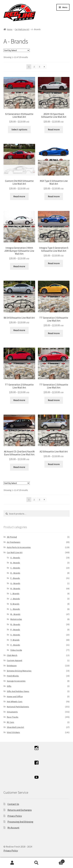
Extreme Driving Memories (19, 671)
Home (10, 29)
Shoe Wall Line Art (15, 727)
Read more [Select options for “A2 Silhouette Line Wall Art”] (54, 464)
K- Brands (15, 604)
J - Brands (15, 599)
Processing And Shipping (20, 822)
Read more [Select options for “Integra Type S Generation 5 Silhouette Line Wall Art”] (54, 263)
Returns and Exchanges (20, 810)
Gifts (9, 686)
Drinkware (12, 666)
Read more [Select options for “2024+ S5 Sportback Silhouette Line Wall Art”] (54, 129)
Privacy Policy (15, 816)
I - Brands (15, 594)
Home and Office (15, 696)
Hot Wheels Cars (15, 701)
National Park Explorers (18, 707)
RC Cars (10, 722)
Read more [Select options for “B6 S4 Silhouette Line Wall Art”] (19, 330)
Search (36, 863)
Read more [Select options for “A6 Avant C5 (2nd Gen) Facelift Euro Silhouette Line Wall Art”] (19, 467)
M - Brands (15, 614)
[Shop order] (17, 50)
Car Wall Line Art (22, 29)
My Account (13, 828)
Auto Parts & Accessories (19, 547)
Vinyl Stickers (13, 732)
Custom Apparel (15, 660)
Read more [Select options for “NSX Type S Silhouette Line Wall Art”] (54, 196)
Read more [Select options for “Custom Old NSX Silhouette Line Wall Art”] (19, 196)
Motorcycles (16, 619)
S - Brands (15, 635)
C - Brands (15, 568)
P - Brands (15, 630)
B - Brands (15, 563)
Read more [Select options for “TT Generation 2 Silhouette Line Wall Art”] (19, 400)
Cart (57, 861)
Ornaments (12, 712)
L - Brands (15, 609)
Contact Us (13, 804)
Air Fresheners (14, 542)
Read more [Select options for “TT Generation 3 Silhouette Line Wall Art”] (54, 333)
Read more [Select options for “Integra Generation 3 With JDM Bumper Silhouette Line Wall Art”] (19, 266)
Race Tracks (13, 717)
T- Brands (15, 640)
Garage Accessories (16, 681)
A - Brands (15, 558)
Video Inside (16, 650)
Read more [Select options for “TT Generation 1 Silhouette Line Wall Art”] (54, 400)
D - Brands (15, 573)
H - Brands (15, 589)
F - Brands (15, 578)
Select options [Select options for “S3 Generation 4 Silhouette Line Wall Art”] (19, 129)
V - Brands (15, 645)
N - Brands (15, 624)
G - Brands (15, 583)
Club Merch (12, 655)
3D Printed (12, 537)
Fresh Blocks (13, 676)
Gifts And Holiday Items (18, 691)
